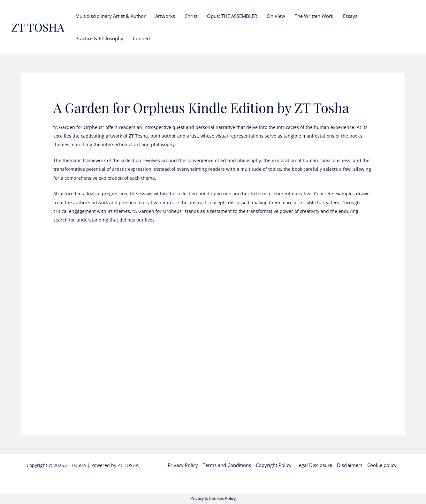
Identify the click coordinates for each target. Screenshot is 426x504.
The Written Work (314, 16)
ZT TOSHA (38, 27)
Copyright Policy (274, 465)
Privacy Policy (183, 465)
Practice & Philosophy (99, 38)
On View (276, 16)
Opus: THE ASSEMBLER (232, 16)
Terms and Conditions (227, 465)
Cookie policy (382, 465)
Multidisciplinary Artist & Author (110, 16)
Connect (142, 38)
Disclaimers (350, 465)
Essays (350, 16)
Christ (191, 16)
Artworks (165, 16)
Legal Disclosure (314, 465)
